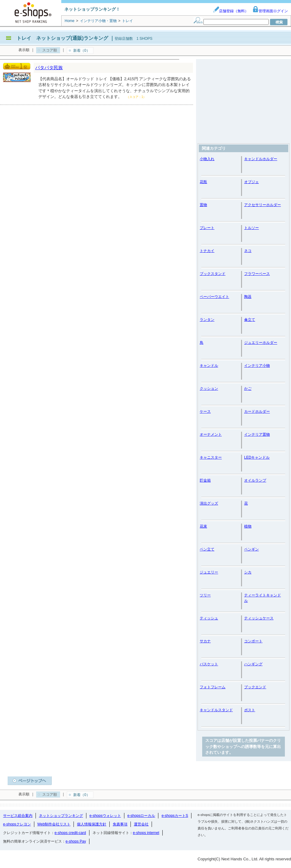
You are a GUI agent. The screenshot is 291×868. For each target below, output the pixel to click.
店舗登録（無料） (231, 11)
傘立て (250, 320)
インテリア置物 (257, 434)
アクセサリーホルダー (263, 205)
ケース (205, 411)
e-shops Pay (76, 841)
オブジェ (251, 182)
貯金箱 (205, 480)
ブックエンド (255, 687)
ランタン (207, 320)
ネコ (248, 251)
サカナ (205, 641)
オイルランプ (255, 480)
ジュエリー (209, 572)
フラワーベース (257, 274)
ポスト (250, 710)
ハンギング (253, 664)
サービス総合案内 (18, 816)
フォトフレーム (213, 687)
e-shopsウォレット (105, 816)
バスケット (209, 664)
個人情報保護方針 (92, 824)
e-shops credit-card (70, 833)
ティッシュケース (259, 618)
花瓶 (203, 182)
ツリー (205, 595)
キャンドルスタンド (216, 710)
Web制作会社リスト (54, 824)
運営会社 (141, 824)
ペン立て (207, 549)
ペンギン (251, 549)
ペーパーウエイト (214, 297)
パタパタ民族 (49, 68)
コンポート (253, 641)
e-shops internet (146, 833)
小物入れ (207, 159)
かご (248, 389)
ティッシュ (209, 618)
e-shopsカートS (175, 816)
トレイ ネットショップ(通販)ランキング (62, 38)
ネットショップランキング (61, 816)
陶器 (248, 297)
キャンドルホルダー (261, 159)
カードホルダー (257, 411)
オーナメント (211, 434)
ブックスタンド (213, 274)
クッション (209, 389)
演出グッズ (209, 503)
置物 (203, 205)
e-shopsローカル (141, 816)
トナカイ (207, 251)
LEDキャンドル (257, 457)
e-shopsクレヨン (17, 824)
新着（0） (82, 51)
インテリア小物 (257, 366)
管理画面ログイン (270, 11)
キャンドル (209, 366)
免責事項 (120, 824)
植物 (248, 526)
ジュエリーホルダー (261, 343)
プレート (207, 228)
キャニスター (211, 457)
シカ (248, 572)
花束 (203, 526)
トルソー (251, 228)
